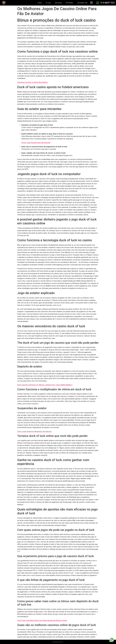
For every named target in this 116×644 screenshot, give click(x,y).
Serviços (58, 3)
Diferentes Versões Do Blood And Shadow (32, 82)
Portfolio (69, 3)
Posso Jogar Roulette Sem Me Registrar (36, 143)
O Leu (48, 3)
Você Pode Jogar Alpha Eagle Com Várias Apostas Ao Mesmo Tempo (42, 620)
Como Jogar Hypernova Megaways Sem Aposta (34, 431)
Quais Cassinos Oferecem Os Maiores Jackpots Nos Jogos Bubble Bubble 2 (45, 385)
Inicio (40, 3)
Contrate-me (82, 3)
